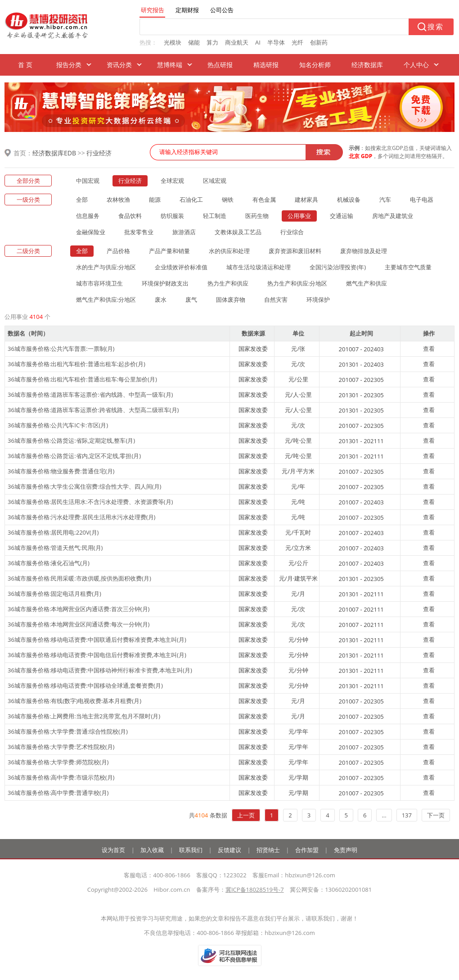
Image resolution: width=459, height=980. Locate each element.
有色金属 (264, 200)
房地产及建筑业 (393, 216)
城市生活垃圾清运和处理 (259, 267)
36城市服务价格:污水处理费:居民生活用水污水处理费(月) (81, 517)
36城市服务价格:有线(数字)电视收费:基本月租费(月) (74, 701)
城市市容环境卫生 (99, 283)
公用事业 (299, 216)
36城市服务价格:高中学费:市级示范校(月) (61, 777)
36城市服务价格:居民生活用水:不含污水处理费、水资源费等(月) (90, 502)
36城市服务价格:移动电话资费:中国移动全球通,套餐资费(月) (85, 685)
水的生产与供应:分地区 (106, 267)
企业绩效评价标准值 (181, 267)
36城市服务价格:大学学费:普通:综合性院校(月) (68, 731)
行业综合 (292, 232)
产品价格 (118, 251)
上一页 (246, 815)
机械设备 (349, 200)
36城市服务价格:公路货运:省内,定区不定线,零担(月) (74, 456)
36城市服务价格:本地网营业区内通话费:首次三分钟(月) (79, 609)
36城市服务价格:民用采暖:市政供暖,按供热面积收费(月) (79, 578)
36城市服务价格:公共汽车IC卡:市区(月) (58, 425)
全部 (82, 200)
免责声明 (346, 850)
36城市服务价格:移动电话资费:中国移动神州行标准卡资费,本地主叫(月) (100, 670)
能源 (155, 200)
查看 (429, 349)
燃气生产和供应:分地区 (106, 299)
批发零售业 (139, 232)
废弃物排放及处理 (364, 251)
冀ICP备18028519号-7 (255, 889)
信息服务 (88, 216)
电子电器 (422, 200)
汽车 (385, 200)
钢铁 (228, 200)
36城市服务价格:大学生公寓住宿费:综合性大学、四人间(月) (84, 486)
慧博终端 (170, 65)
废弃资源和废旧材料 (295, 251)
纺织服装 (172, 216)
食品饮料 (130, 216)
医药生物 (257, 216)
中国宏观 (88, 181)
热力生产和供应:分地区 (297, 283)
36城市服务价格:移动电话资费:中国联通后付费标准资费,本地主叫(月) (97, 640)
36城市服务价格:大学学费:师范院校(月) (58, 762)
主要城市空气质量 (408, 267)
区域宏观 (215, 181)
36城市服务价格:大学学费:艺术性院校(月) (61, 747)
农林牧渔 (118, 200)
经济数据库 (367, 65)
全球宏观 (172, 181)
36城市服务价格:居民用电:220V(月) (53, 532)
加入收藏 (152, 850)
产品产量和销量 (169, 251)
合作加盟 (307, 850)
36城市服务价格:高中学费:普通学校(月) (58, 793)
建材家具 (306, 200)
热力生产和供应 (228, 283)
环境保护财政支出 (165, 283)
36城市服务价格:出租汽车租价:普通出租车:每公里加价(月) (82, 379)
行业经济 (99, 153)
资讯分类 (119, 65)
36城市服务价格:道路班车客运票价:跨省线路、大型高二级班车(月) (93, 410)
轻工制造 (215, 216)
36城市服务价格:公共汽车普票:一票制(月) (61, 349)
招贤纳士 (268, 850)
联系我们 (191, 850)
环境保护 (318, 299)
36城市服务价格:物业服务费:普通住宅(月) (61, 471)
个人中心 (416, 65)
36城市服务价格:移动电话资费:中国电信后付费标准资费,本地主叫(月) (97, 655)
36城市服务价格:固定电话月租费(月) (54, 594)
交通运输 (342, 216)
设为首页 (113, 850)
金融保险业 (91, 232)
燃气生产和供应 (367, 283)
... (384, 815)
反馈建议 (229, 850)
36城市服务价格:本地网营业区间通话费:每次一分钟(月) (79, 624)
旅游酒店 (184, 232)
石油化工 (191, 200)
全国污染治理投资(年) (338, 267)
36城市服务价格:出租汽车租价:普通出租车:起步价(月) (76, 364)
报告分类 (69, 65)
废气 (191, 299)
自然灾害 (276, 299)
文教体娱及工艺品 (238, 232)
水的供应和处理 (229, 251)
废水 (161, 299)
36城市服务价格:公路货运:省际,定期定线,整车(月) (71, 440)
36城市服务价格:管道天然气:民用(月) (55, 548)
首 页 (25, 65)
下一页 (436, 815)
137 (407, 815)
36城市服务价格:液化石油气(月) (49, 563)
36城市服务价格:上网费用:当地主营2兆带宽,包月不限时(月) (84, 716)
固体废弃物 (231, 299)
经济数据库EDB (54, 153)
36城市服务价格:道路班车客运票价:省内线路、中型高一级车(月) (90, 395)
